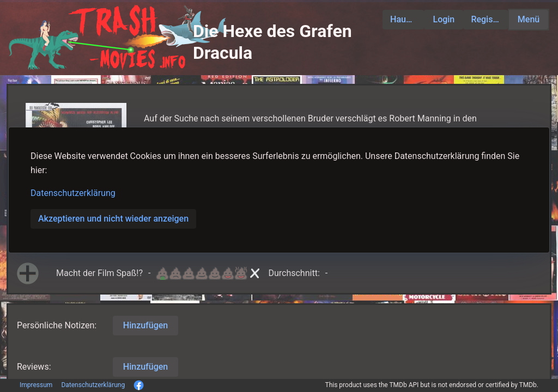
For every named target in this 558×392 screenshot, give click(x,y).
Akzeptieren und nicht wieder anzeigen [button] (113, 219)
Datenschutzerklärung (73, 193)
